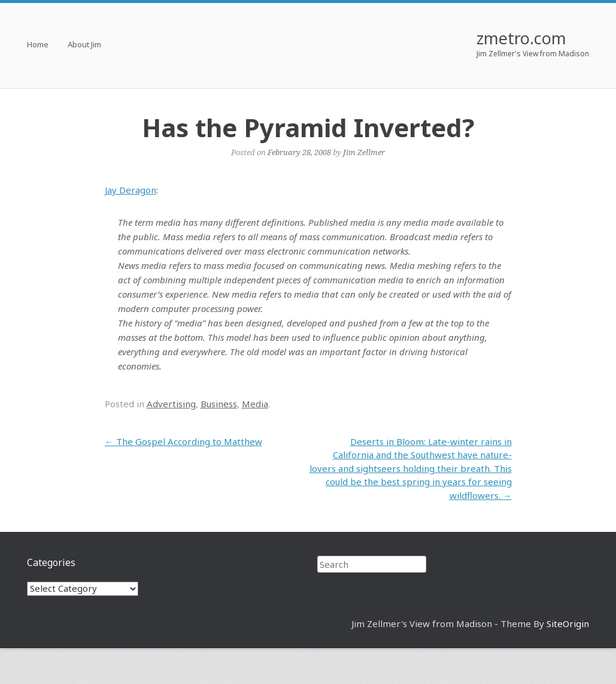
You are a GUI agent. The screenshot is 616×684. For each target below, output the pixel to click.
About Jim (84, 45)
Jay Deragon (131, 190)
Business (219, 404)
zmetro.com (521, 38)
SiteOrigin (568, 624)
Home (38, 45)
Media (255, 404)
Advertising (171, 404)
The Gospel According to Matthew (183, 441)
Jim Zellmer (364, 152)
